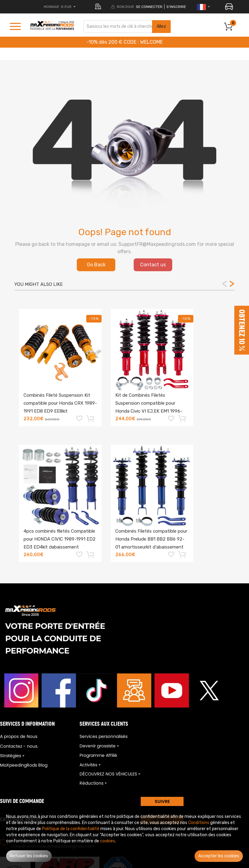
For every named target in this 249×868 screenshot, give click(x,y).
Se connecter (149, 7)
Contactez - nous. (19, 746)
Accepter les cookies (219, 856)
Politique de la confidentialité (71, 829)
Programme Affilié (98, 755)
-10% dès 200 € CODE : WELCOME (125, 42)
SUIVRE (162, 801)
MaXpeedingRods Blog (24, 765)
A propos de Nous (19, 736)
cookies (108, 841)
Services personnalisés (104, 736)
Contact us (153, 265)
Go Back (96, 265)
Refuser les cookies (29, 856)
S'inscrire (176, 7)
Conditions (199, 823)
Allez (161, 26)
